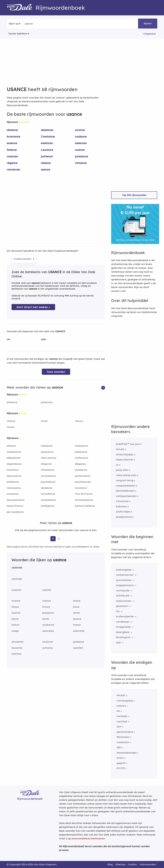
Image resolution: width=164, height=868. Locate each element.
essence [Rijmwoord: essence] (12, 143)
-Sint (119, 727)
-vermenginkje (125, 701)
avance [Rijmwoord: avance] (80, 130)
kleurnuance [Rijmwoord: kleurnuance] (14, 476)
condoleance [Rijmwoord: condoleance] (48, 500)
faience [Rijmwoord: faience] (12, 150)
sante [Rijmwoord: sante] (46, 619)
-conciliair (122, 721)
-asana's (121, 706)
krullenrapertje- (125, 616)
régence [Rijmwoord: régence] (12, 163)
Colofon (132, 864)
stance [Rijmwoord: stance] (79, 421)
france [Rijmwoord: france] (46, 607)
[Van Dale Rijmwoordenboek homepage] (21, 8)
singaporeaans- (125, 585)
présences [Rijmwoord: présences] (47, 402)
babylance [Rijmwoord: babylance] (81, 452)
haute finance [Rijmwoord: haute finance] (15, 506)
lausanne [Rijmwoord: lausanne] (17, 648)
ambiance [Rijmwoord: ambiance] (47, 446)
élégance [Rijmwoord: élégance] (80, 464)
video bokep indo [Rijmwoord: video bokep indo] (126, 475)
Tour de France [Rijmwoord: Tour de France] (84, 494)
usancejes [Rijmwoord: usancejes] (48, 631)
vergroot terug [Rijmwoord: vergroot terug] (125, 480)
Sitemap (120, 864)
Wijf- (119, 643)
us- (9, 339)
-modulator (123, 742)
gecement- (122, 606)
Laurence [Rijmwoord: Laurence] (47, 150)
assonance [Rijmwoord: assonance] (47, 452)
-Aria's (120, 758)
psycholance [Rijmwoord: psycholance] (48, 482)
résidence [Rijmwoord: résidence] (47, 488)
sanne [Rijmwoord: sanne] (15, 619)
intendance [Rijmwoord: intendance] (47, 470)
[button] (103, 387)
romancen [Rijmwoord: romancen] (13, 169)
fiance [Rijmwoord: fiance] (15, 607)
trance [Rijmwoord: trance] (11, 427)
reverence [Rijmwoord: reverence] (81, 488)
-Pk (118, 711)
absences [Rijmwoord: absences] (47, 130)
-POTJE (120, 768)
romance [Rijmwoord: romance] (81, 163)
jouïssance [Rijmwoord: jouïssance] (81, 470)
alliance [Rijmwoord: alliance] (11, 446)
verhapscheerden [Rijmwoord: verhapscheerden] (126, 496)
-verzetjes (122, 716)
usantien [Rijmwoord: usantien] (78, 648)
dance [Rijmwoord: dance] (77, 601)
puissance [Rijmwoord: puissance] (82, 156)
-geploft (121, 763)
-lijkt (119, 747)
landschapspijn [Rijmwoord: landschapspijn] (125, 454)
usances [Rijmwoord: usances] (17, 567)
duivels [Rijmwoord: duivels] (120, 449)
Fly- (118, 611)
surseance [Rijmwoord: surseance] (13, 494)
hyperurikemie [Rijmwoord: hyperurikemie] (124, 460)
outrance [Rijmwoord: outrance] (48, 648)
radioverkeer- (124, 601)
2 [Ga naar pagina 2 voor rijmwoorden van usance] (59, 539)
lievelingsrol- (123, 637)
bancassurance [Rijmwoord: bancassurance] (16, 500)
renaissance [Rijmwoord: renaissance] (14, 488)
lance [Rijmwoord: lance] (76, 607)
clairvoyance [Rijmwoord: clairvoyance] (49, 458)
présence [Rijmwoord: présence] (12, 402)
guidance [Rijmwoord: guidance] (79, 642)
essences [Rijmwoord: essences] (81, 143)
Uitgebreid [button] (149, 34)
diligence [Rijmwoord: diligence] (46, 464)
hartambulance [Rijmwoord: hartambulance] (84, 500)
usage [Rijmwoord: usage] (15, 631)
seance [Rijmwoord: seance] (45, 169)
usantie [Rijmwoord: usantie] (47, 590)
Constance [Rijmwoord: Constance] (48, 136)
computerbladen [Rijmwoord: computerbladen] (126, 486)
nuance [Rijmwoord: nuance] (80, 150)
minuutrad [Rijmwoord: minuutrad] (122, 501)
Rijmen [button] (148, 23)
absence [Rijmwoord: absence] (12, 130)
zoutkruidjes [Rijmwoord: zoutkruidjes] (123, 512)
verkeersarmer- (125, 575)
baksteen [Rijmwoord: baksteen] (121, 506)
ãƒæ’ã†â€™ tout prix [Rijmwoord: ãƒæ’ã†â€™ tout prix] (128, 444)
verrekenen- (123, 622)
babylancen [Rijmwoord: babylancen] (14, 458)
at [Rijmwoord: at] (117, 465)
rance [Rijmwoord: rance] (44, 421)
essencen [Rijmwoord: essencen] (47, 143)
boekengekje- (124, 570)
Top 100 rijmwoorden (134, 195)
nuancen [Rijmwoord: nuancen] (12, 156)
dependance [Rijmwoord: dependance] (14, 464)
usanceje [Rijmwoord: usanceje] (17, 579)
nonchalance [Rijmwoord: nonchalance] (48, 476)
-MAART (121, 695)
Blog (110, 864)
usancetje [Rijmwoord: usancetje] (79, 631)
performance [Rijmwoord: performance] (83, 476)
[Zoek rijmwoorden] (40, 24)
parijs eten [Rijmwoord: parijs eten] (122, 470)
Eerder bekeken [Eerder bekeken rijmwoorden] (18, 34)
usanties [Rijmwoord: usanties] (16, 654)
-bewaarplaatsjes (126, 753)
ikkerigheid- (123, 632)
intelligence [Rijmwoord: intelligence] (48, 506)
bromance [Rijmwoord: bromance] (13, 136)
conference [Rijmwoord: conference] (82, 458)
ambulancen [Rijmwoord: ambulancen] (14, 452)
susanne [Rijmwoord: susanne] (16, 590)
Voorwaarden (148, 864)
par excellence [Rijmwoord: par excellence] (15, 512)
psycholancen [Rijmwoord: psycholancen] (83, 482)
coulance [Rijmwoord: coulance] (81, 136)
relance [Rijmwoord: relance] (46, 163)
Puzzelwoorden (24, 258)
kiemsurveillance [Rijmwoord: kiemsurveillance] (85, 506)
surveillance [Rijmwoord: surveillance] (48, 494)
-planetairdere (125, 732)
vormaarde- (123, 590)
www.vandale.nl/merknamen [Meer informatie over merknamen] (88, 838)
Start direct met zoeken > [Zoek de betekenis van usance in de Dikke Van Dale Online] (33, 307)
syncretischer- (124, 580)
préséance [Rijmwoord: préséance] (13, 482)
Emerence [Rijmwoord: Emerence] (13, 470)
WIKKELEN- (123, 596)
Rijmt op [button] (14, 24)
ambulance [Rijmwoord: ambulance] (82, 446)
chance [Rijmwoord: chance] (11, 421)
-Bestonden (123, 737)
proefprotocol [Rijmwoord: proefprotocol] (124, 517)
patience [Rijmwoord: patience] (47, 156)
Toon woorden (56, 372)
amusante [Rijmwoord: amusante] (17, 642)
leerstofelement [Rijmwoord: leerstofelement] (125, 491)
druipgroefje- (124, 627)
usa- (44, 339)
